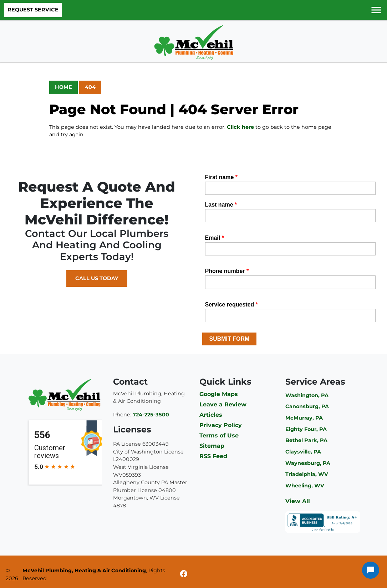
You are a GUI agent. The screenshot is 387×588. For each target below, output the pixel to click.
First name (221, 177)
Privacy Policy (221, 425)
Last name (221, 205)
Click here (240, 127)
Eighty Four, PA (306, 429)
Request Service (33, 10)
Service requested (232, 305)
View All (298, 501)
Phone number (227, 271)
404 (90, 87)
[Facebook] (184, 575)
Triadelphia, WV (307, 474)
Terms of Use (219, 435)
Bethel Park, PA (306, 440)
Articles (211, 415)
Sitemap (212, 446)
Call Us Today (97, 278)
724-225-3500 (151, 415)
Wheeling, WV (305, 486)
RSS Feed (213, 456)
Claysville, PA (303, 452)
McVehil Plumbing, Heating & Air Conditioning (84, 571)
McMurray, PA (304, 418)
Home (63, 87)
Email (215, 238)
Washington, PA (307, 395)
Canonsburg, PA (307, 406)
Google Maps (219, 394)
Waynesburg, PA (308, 463)
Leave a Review (223, 404)
